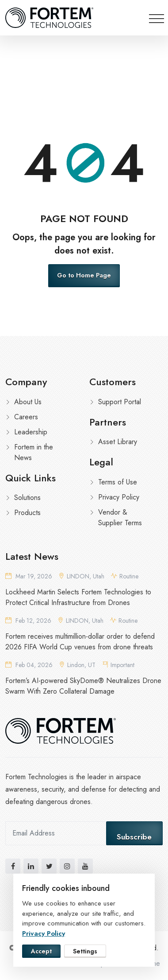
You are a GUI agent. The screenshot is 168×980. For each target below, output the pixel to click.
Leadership (31, 432)
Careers (26, 417)
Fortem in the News (34, 452)
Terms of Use (118, 482)
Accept (41, 951)
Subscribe (134, 837)
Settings (85, 951)
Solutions (27, 498)
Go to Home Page (84, 275)
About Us (28, 402)
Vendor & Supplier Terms (120, 517)
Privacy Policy (119, 497)
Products (27, 513)
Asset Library (118, 442)
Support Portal (120, 402)
